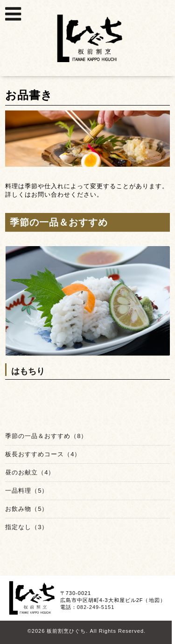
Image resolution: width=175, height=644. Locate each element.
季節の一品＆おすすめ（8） (46, 436)
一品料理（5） (27, 491)
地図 (154, 600)
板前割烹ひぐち (66, 631)
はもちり (28, 371)
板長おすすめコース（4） (43, 454)
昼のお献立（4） (30, 472)
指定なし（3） (27, 527)
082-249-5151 (96, 607)
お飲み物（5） (27, 509)
